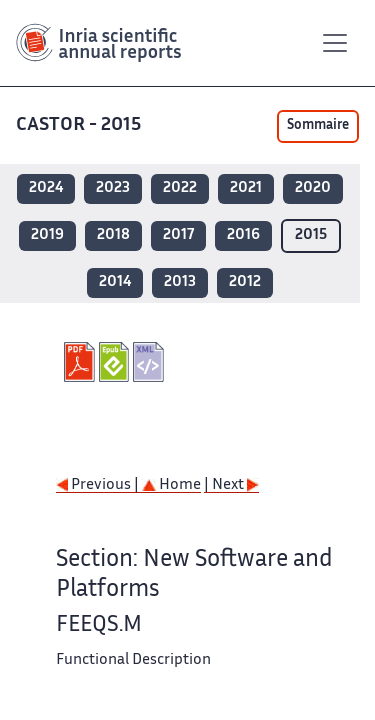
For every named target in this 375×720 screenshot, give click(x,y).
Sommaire (318, 126)
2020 (313, 188)
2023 (113, 188)
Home (171, 485)
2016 (243, 235)
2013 (180, 282)
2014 (115, 282)
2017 (178, 235)
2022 (180, 188)
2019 (47, 235)
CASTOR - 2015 (80, 125)
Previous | (99, 485)
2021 (246, 188)
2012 (245, 282)
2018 (113, 235)
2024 (46, 188)
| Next (231, 485)
